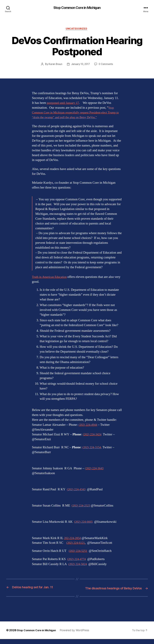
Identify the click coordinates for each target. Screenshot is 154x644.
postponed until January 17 (64, 104)
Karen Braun (55, 65)
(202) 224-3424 (93, 435)
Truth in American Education (51, 278)
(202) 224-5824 (79, 565)
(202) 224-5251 (79, 552)
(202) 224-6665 (84, 523)
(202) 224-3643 (95, 469)
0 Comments (107, 65)
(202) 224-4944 (89, 426)
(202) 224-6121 (77, 544)
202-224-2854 (73, 539)
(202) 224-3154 (93, 448)
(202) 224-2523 (82, 506)
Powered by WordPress (78, 635)
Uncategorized (77, 29)
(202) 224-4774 (77, 560)
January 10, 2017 (80, 65)
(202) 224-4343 (77, 490)
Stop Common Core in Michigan (77, 8)
